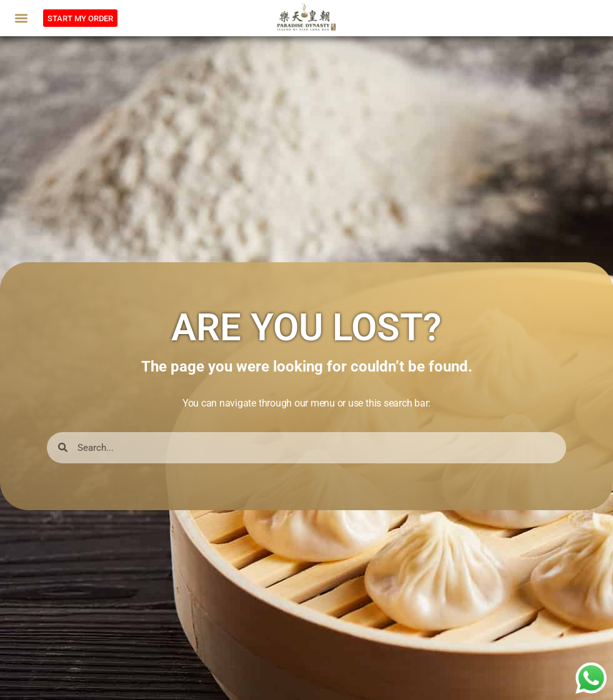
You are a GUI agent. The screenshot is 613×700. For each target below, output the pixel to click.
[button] (22, 18)
